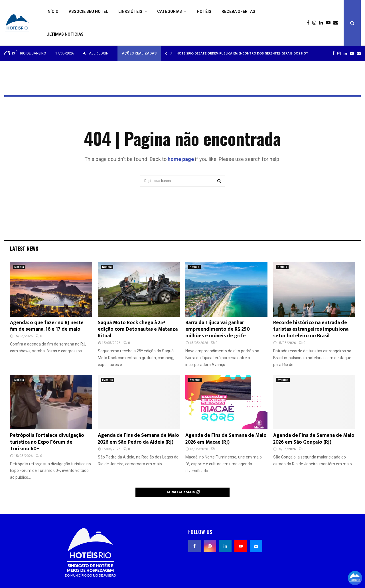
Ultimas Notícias (65, 34)
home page (181, 159)
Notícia (19, 267)
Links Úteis (130, 11)
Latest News (24, 248)
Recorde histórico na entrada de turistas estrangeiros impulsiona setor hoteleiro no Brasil (311, 329)
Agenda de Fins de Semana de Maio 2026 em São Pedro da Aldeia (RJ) (138, 439)
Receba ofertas (238, 11)
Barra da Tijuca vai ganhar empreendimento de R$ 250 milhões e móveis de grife (218, 329)
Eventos (108, 380)
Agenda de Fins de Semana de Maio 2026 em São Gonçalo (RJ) (314, 439)
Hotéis (204, 11)
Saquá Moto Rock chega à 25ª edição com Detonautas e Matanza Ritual (138, 329)
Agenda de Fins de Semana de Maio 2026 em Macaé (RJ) (226, 439)
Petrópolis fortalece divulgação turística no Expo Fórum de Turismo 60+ (47, 442)
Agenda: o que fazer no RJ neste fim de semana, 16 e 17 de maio (47, 326)
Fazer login (96, 53)
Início (52, 11)
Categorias (170, 11)
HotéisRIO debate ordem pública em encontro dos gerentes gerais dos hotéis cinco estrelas (258, 53)
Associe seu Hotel (88, 11)
